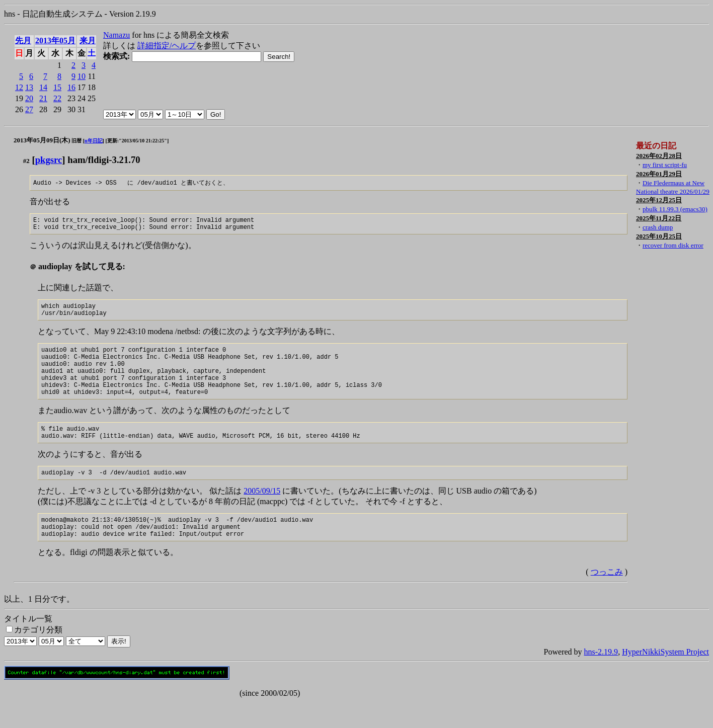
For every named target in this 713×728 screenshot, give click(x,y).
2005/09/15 (262, 512)
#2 (26, 161)
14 (43, 87)
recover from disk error (673, 245)
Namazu (116, 35)
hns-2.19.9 (601, 678)
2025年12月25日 (659, 200)
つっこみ (607, 598)
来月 (88, 41)
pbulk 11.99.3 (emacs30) (675, 209)
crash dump (658, 227)
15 (57, 87)
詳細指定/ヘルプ (167, 46)
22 (57, 98)
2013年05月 (55, 41)
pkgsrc (49, 160)
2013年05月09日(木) (42, 140)
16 (71, 87)
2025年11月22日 (659, 218)
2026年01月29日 (659, 174)
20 (29, 98)
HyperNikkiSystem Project (665, 678)
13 (29, 87)
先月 (23, 41)
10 (82, 76)
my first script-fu (665, 165)
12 (19, 87)
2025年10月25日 (659, 236)
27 (29, 109)
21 (43, 98)
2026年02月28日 (659, 156)
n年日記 (94, 141)
